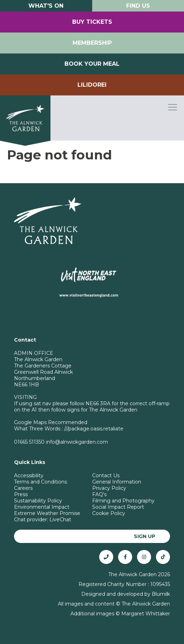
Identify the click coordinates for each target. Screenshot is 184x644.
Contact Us (106, 475)
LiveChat (60, 520)
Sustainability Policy (38, 501)
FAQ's (99, 494)
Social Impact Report (118, 507)
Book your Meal (92, 64)
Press (21, 494)
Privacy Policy (109, 488)
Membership (92, 43)
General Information (117, 482)
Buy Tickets (92, 22)
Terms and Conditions (40, 482)
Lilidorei (92, 85)
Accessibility (29, 475)
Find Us (138, 6)
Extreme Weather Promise (47, 513)
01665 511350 (29, 442)
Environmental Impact (42, 507)
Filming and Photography (123, 501)
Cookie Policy (109, 513)
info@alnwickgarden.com (77, 442)
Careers (23, 488)
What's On (46, 6)
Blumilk (161, 594)
